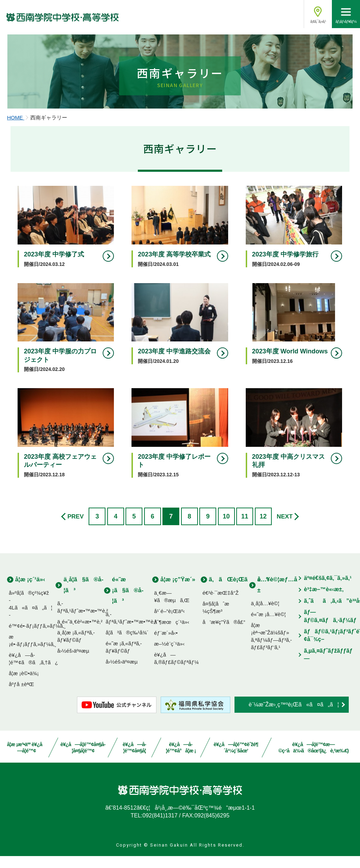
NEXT (285, 528)
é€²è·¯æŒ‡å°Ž (221, 604)
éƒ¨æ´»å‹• (166, 644)
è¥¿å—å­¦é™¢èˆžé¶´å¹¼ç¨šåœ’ (236, 759)
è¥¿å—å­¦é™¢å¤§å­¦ (134, 759)
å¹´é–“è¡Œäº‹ (169, 623)
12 (263, 528)
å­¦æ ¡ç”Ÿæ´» (178, 591)
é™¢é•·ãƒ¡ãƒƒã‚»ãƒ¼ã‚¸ (37, 637)
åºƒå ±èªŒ (21, 696)
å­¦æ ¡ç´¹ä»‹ (30, 591)
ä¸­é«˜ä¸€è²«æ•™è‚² (80, 634)
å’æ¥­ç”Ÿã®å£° (224, 634)
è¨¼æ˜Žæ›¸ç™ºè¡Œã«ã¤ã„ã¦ (294, 716)
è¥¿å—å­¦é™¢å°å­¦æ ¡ (181, 759)
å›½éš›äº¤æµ (75, 663)
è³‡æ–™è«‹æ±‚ (324, 601)
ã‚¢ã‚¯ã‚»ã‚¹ (318, 21)
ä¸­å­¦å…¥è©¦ (265, 615)
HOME (16, 130)
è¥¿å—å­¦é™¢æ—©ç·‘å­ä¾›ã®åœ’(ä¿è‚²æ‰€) (314, 759)
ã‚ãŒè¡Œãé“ (239, 591)
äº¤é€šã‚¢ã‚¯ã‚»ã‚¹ (328, 590)
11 (245, 528)
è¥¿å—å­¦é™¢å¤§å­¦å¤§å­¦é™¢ (83, 759)
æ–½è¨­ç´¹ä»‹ (169, 655)
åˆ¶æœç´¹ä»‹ (172, 634)
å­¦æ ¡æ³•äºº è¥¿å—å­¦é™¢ (27, 759)
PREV (76, 528)
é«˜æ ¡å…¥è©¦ (268, 626)
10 (226, 528)
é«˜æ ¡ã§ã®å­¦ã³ (128, 602)
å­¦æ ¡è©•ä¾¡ (24, 685)
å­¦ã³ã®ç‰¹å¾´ (127, 644)
